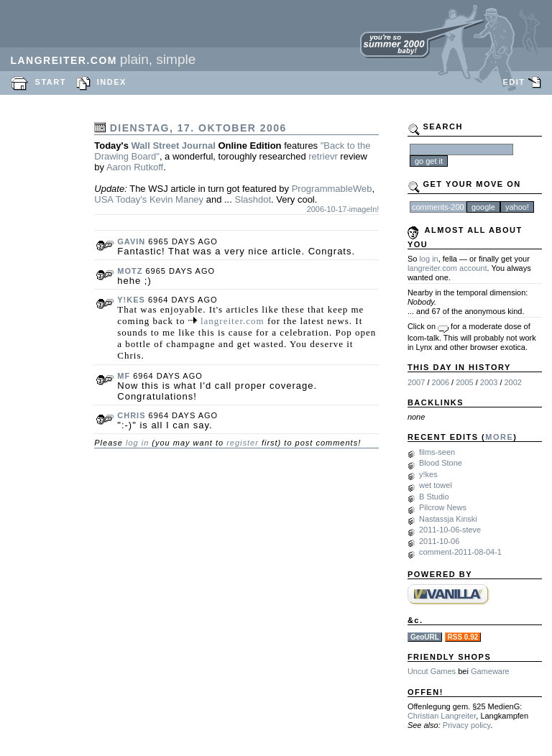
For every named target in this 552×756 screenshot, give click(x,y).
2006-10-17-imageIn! (343, 209)
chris (131, 415)
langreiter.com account (447, 268)
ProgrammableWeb (332, 189)
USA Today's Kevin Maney (149, 199)
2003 (489, 382)
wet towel (436, 485)
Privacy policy (466, 725)
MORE (499, 437)
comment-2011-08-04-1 (460, 552)
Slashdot (253, 199)
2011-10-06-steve (450, 530)
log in (137, 443)
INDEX (112, 82)
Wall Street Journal (174, 146)
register (243, 443)
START (51, 82)
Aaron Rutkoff (135, 167)
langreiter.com (233, 321)
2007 (416, 382)
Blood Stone (441, 463)
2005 (464, 382)
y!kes (131, 300)
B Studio (434, 497)
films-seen (437, 452)
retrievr (323, 156)
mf (124, 376)
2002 (513, 382)
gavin (131, 241)
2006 (441, 382)
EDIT (514, 82)
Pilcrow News (443, 507)
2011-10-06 (439, 541)
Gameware (490, 671)
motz (130, 271)
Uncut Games (432, 671)
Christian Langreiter (442, 716)
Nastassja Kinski (448, 519)
